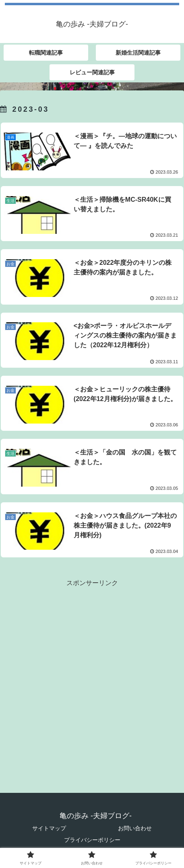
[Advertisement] (92, 681)
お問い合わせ (135, 828)
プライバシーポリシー (92, 840)
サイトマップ (49, 828)
